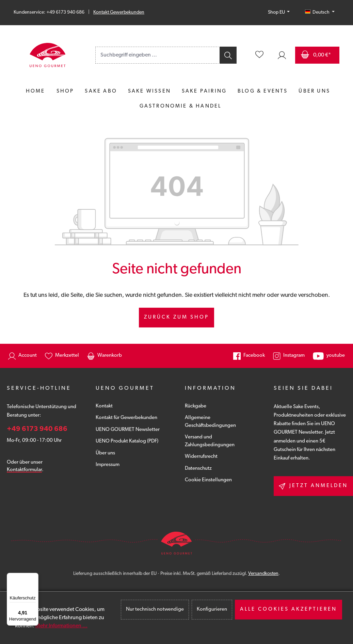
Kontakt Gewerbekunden (119, 12)
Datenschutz (198, 469)
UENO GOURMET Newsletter (128, 430)
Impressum (108, 465)
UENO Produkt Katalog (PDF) (127, 441)
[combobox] (157, 55)
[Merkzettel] (259, 55)
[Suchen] (228, 55)
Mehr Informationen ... (61, 626)
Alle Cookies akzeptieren (288, 609)
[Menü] (34, 577)
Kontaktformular (24, 470)
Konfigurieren (212, 609)
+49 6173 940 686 (37, 429)
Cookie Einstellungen (208, 480)
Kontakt (104, 406)
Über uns (105, 453)
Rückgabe (196, 406)
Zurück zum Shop (176, 317)
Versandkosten (263, 574)
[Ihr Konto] (282, 55)
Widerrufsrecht (201, 457)
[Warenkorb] (317, 55)
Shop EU (277, 12)
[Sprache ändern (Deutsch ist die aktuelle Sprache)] (320, 13)
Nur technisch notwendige (155, 609)
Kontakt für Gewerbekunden (126, 418)
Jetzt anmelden (313, 486)
